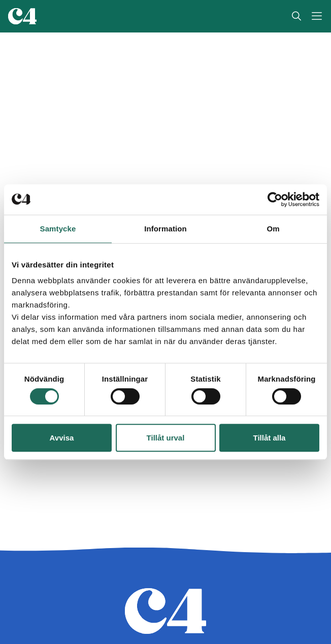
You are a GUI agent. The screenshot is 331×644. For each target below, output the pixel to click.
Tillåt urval (166, 438)
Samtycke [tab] (58, 229)
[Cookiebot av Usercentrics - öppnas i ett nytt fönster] (275, 199)
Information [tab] (165, 229)
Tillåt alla (270, 438)
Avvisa (62, 438)
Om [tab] (273, 229)
